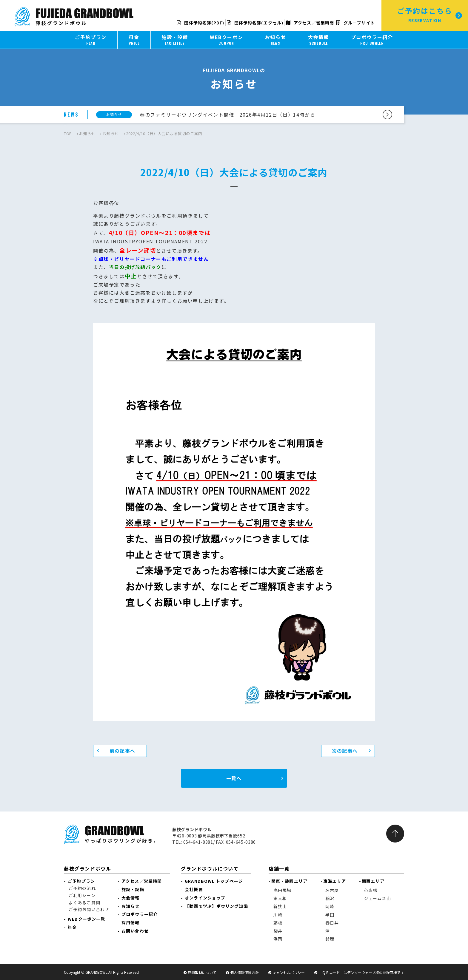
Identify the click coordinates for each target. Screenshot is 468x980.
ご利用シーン (82, 895)
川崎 (278, 915)
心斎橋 (371, 890)
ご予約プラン (81, 881)
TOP (68, 133)
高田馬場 (282, 890)
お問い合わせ (135, 931)
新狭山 (280, 906)
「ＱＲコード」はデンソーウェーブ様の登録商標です (361, 972)
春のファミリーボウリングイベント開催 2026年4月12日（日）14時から (227, 115)
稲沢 (330, 898)
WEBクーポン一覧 (86, 919)
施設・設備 (133, 889)
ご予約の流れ (82, 888)
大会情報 (130, 898)
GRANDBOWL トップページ (214, 881)
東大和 (280, 898)
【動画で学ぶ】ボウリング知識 (216, 906)
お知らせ (87, 133)
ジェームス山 (377, 898)
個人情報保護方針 (244, 972)
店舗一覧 (279, 868)
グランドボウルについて (210, 868)
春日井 (332, 923)
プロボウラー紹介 (140, 914)
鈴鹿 (330, 939)
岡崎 (330, 906)
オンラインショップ (205, 898)
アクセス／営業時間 (310, 23)
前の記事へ (122, 751)
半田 (330, 915)
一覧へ (234, 778)
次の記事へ (345, 751)
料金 (72, 927)
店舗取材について (202, 972)
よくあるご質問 (84, 902)
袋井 (278, 931)
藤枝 (278, 923)
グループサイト (356, 23)
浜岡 (278, 939)
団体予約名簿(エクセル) (255, 23)
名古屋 (332, 890)
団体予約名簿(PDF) (200, 23)
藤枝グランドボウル (87, 868)
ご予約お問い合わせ (89, 909)
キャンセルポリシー (289, 972)
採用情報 (130, 922)
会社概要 (194, 889)
